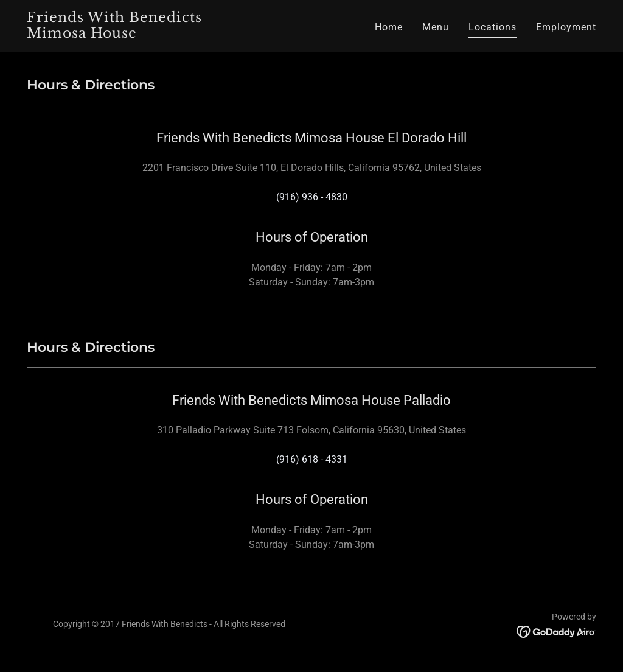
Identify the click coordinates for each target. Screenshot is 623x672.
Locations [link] (492, 27)
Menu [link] (436, 27)
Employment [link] (566, 27)
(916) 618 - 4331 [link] (312, 459)
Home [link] (389, 27)
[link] (127, 34)
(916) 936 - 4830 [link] (312, 197)
